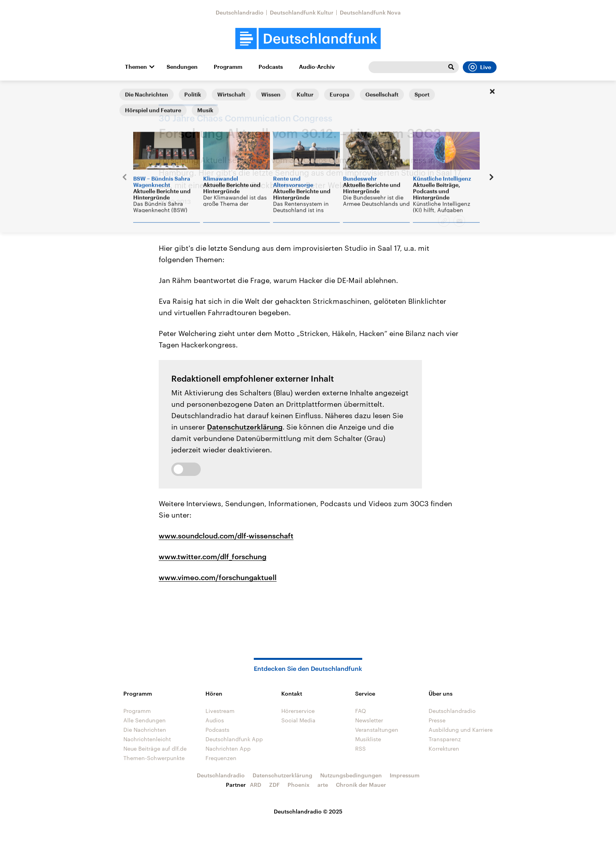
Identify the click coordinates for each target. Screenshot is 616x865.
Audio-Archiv (317, 67)
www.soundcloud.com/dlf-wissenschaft (226, 536)
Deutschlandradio (240, 12)
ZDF (274, 785)
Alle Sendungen (145, 720)
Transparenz (445, 739)
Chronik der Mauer (361, 785)
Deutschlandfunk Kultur (302, 12)
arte (323, 785)
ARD (256, 785)
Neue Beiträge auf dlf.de (155, 748)
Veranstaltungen (377, 730)
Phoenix (299, 785)
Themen (136, 67)
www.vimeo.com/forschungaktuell (218, 577)
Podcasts (271, 67)
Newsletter (369, 720)
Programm (228, 67)
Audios (215, 720)
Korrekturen (444, 748)
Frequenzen (221, 758)
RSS (360, 748)
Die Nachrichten (145, 730)
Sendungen (182, 67)
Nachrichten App (228, 748)
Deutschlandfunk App (234, 739)
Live (480, 67)
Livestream (220, 711)
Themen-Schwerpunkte (154, 758)
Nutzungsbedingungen (351, 775)
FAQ (361, 711)
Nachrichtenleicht (147, 739)
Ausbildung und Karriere (461, 730)
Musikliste (368, 739)
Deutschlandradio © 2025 (308, 811)
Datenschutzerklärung (245, 427)
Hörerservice (298, 711)
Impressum (405, 775)
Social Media (298, 720)
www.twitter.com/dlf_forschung (213, 556)
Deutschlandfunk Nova (370, 12)
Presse (437, 720)
